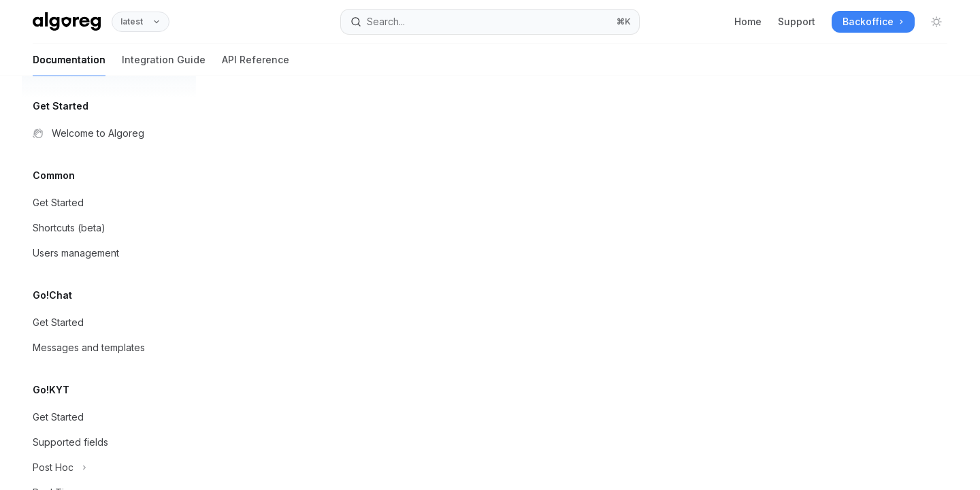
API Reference (256, 65)
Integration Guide (164, 65)
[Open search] (490, 22)
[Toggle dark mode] (936, 22)
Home (748, 21)
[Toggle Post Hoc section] (109, 468)
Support (797, 21)
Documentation (69, 65)
